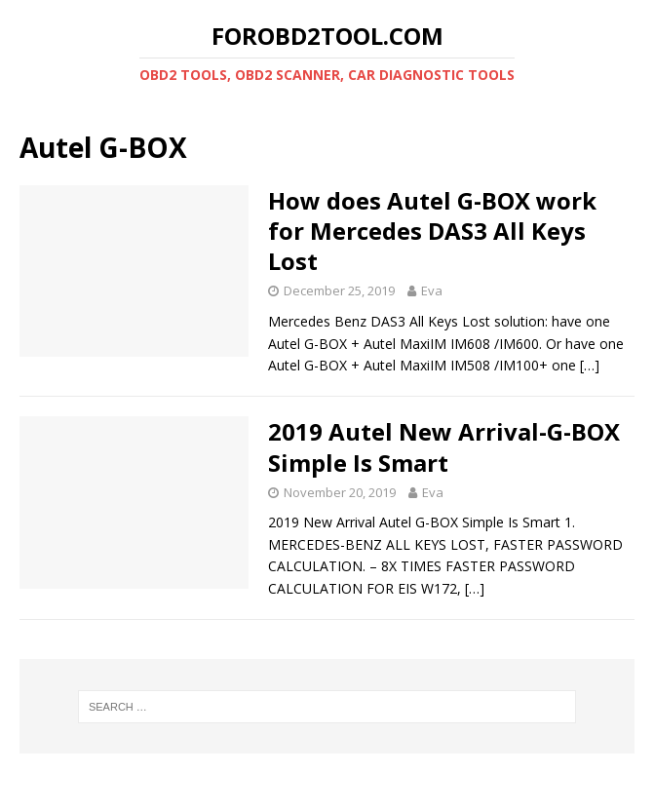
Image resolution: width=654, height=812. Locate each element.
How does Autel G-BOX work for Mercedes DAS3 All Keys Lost (432, 231)
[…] (590, 365)
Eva (432, 290)
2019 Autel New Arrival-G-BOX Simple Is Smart (444, 446)
